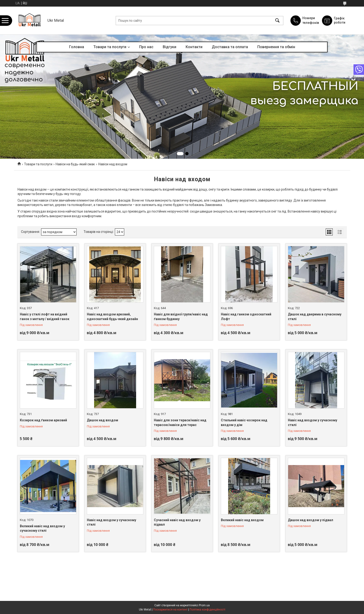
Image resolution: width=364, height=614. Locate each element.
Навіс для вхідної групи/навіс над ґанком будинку (181, 317)
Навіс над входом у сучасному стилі (313, 423)
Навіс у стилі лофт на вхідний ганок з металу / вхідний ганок (45, 317)
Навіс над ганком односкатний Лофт (246, 317)
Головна (77, 47)
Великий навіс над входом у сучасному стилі (42, 528)
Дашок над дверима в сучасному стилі (315, 317)
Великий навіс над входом (242, 520)
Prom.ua (204, 605)
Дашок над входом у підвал (311, 520)
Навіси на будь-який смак (75, 164)
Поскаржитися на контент (170, 610)
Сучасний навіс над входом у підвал (177, 522)
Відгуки (170, 47)
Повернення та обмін (276, 47)
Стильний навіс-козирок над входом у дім (244, 423)
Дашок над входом (102, 420)
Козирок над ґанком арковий (43, 420)
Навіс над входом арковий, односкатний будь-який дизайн (112, 317)
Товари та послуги (110, 47)
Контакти (194, 47)
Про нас (146, 47)
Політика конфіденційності (207, 610)
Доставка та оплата (230, 47)
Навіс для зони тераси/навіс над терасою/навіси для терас (180, 423)
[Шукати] (277, 20)
